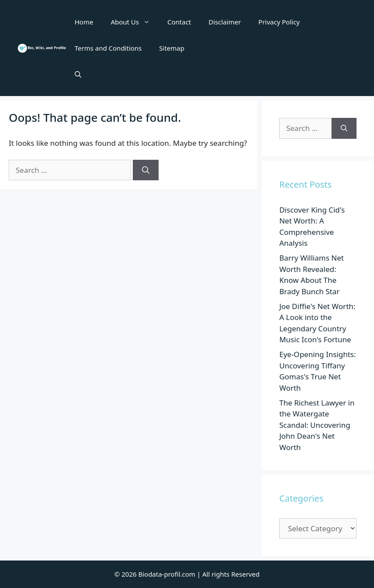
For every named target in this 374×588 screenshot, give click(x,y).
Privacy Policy (279, 22)
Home (84, 22)
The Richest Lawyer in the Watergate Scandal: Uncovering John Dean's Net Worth (317, 425)
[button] (78, 74)
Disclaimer (225, 22)
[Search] (146, 170)
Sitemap (172, 48)
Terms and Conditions (108, 48)
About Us (135, 22)
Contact (179, 22)
